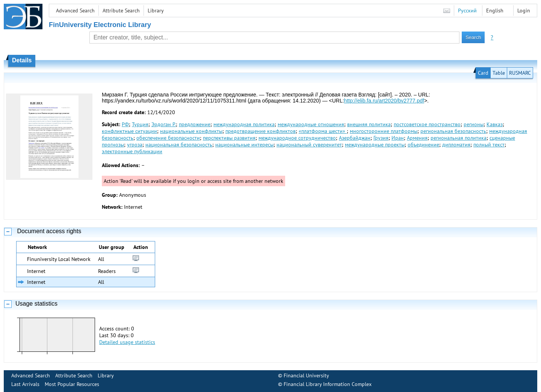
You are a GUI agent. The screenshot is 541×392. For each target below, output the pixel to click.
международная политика (244, 124)
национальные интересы (244, 145)
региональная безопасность (453, 131)
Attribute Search (121, 11)
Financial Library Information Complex (328, 384)
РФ (125, 124)
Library (156, 11)
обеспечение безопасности (168, 138)
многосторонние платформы (384, 131)
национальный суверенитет (309, 145)
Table (499, 73)
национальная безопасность (179, 145)
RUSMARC (520, 73)
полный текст (489, 145)
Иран (398, 138)
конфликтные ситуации (129, 131)
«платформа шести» (323, 131)
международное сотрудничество (297, 138)
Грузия (381, 138)
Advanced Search (75, 11)
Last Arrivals (25, 384)
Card (483, 73)
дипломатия (456, 145)
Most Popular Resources (72, 384)
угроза (135, 145)
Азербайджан (355, 138)
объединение (423, 145)
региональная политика (459, 138)
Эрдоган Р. (164, 124)
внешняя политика (369, 124)
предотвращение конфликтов (261, 131)
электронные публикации (132, 151)
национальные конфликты (191, 131)
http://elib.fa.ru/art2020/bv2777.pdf (384, 101)
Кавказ (495, 124)
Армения (417, 138)
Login (524, 11)
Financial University (306, 375)
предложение (195, 124)
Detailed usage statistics (127, 342)
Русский (467, 11)
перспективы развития (229, 138)
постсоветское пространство (427, 124)
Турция (140, 124)
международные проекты (375, 145)
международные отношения (311, 124)
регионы (474, 124)
